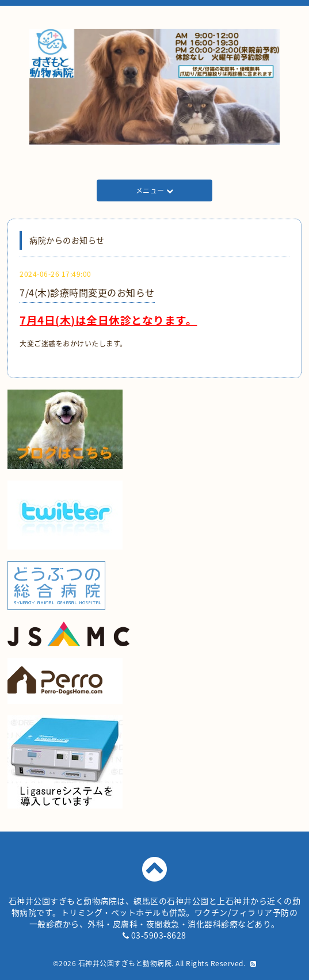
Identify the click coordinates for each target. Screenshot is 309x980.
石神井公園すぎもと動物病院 (125, 963)
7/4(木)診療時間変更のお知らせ (87, 292)
